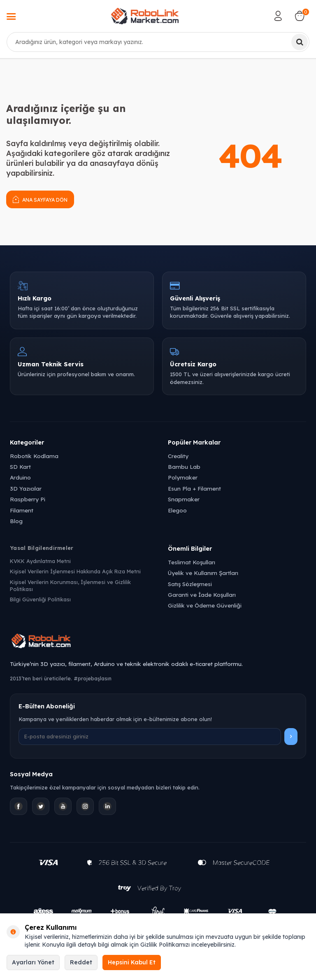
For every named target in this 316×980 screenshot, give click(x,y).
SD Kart (20, 467)
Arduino (20, 477)
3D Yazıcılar (26, 488)
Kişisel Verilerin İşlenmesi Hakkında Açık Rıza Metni (75, 571)
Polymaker (183, 477)
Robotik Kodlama (34, 456)
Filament (22, 510)
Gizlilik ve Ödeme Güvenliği (205, 605)
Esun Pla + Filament (194, 488)
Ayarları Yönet (33, 962)
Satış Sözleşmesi (190, 584)
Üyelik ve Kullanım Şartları (203, 573)
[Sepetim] (300, 16)
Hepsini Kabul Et (132, 962)
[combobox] (158, 42)
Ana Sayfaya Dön (40, 199)
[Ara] (300, 42)
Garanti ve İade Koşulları (202, 595)
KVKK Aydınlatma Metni (40, 561)
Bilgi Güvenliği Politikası (40, 599)
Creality (178, 456)
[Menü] (11, 17)
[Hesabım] (278, 16)
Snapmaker (184, 499)
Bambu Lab (184, 467)
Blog (16, 521)
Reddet (81, 962)
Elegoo (177, 510)
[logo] (145, 16)
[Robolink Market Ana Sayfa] (158, 642)
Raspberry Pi (28, 499)
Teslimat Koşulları (192, 562)
